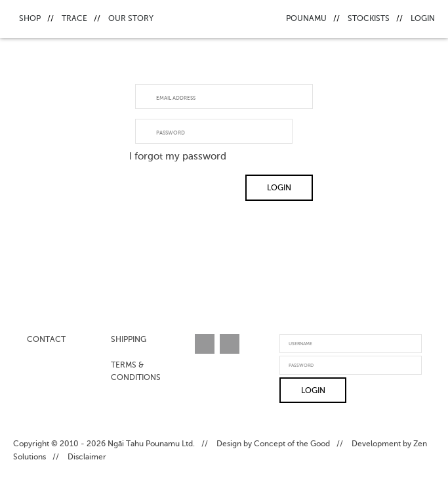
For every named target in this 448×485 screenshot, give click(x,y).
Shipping (129, 340)
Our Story (131, 19)
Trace (74, 19)
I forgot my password (178, 157)
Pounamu (306, 19)
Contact (46, 340)
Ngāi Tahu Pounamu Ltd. (151, 444)
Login (423, 19)
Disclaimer (87, 457)
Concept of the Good (292, 444)
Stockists (369, 19)
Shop (30, 19)
